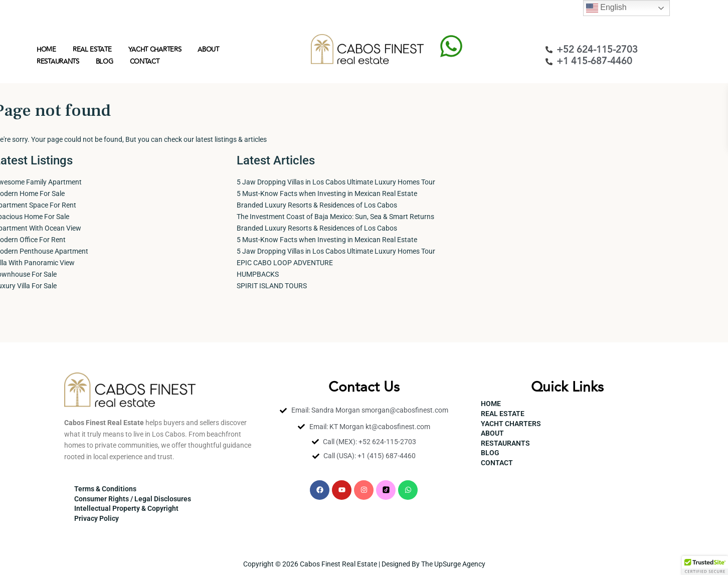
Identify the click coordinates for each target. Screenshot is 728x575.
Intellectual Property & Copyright (126, 508)
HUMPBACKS (258, 274)
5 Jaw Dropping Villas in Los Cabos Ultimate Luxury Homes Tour (336, 182)
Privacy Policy (97, 518)
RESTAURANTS (58, 62)
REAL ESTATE (92, 50)
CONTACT (145, 62)
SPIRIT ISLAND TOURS (272, 286)
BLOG (105, 62)
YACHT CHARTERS (155, 50)
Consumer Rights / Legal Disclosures (133, 499)
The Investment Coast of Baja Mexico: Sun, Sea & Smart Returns (335, 217)
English (606, 8)
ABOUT (208, 50)
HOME (46, 50)
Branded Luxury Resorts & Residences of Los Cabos (317, 205)
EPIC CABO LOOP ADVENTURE (285, 263)
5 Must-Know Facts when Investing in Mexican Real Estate (327, 194)
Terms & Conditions (105, 489)
